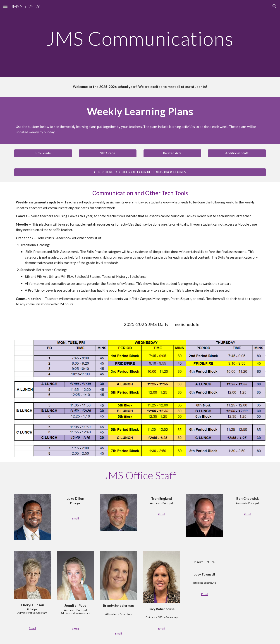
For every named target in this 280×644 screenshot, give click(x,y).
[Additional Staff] (237, 153)
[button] (5, 6)
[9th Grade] (108, 153)
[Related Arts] (172, 153)
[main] (140, 38)
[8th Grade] (43, 153)
